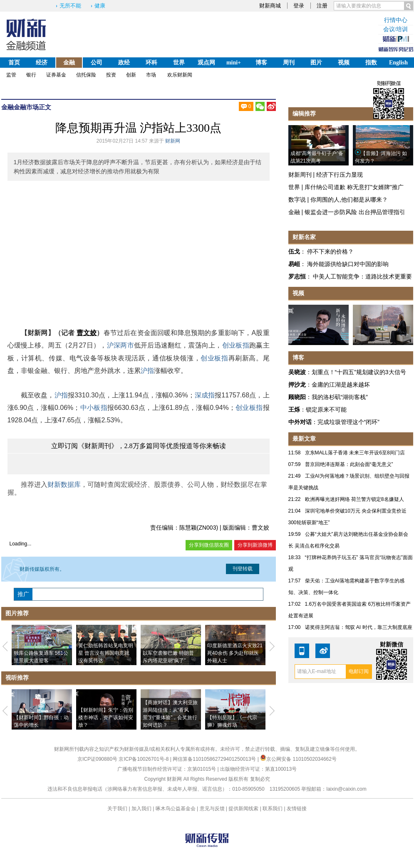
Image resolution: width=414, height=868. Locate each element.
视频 (344, 63)
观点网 (206, 63)
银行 (31, 75)
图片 (316, 63)
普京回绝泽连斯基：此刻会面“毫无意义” (349, 464)
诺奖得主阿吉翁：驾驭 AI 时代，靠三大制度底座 (359, 627)
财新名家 (304, 237)
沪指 (147, 371)
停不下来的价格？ (330, 252)
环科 (151, 63)
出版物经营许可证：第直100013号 (258, 769)
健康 (100, 6)
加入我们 (141, 809)
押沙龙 (297, 385)
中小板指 (94, 408)
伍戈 (294, 252)
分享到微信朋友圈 (209, 545)
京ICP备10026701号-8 (144, 759)
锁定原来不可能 (326, 409)
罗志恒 (297, 276)
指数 (371, 63)
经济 (42, 63)
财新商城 (270, 6)
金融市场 (26, 107)
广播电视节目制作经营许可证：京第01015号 (167, 769)
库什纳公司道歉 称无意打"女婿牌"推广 (354, 187)
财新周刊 (300, 175)
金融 (69, 63)
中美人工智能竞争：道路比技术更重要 (362, 276)
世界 (179, 63)
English (398, 63)
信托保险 (86, 75)
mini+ (234, 63)
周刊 (289, 63)
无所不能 (70, 6)
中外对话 (300, 422)
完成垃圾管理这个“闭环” (348, 422)
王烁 (294, 409)
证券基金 (56, 75)
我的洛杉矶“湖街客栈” (340, 397)
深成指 (205, 395)
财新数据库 (64, 485)
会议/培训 (396, 29)
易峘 (294, 264)
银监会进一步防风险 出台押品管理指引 (355, 212)
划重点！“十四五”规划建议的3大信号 (359, 372)
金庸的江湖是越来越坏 (341, 385)
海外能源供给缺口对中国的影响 (348, 264)
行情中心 (396, 20)
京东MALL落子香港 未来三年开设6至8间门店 (355, 453)
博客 (261, 63)
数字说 (297, 200)
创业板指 (236, 345)
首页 (14, 63)
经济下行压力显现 (340, 175)
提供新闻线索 (243, 809)
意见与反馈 (212, 809)
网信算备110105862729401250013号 (215, 759)
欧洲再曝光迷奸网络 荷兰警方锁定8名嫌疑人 (355, 499)
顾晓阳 (297, 397)
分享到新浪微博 (255, 545)
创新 (131, 75)
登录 (299, 6)
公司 (97, 63)
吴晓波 (297, 372)
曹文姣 (87, 333)
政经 (124, 63)
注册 (322, 6)
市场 (151, 75)
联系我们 (273, 809)
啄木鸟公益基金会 (176, 809)
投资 (111, 75)
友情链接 (297, 809)
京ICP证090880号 (97, 759)
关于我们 (117, 809)
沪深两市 (120, 345)
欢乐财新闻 (180, 75)
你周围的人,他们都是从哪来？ (349, 200)
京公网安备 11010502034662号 (298, 759)
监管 (11, 75)
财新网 (173, 141)
